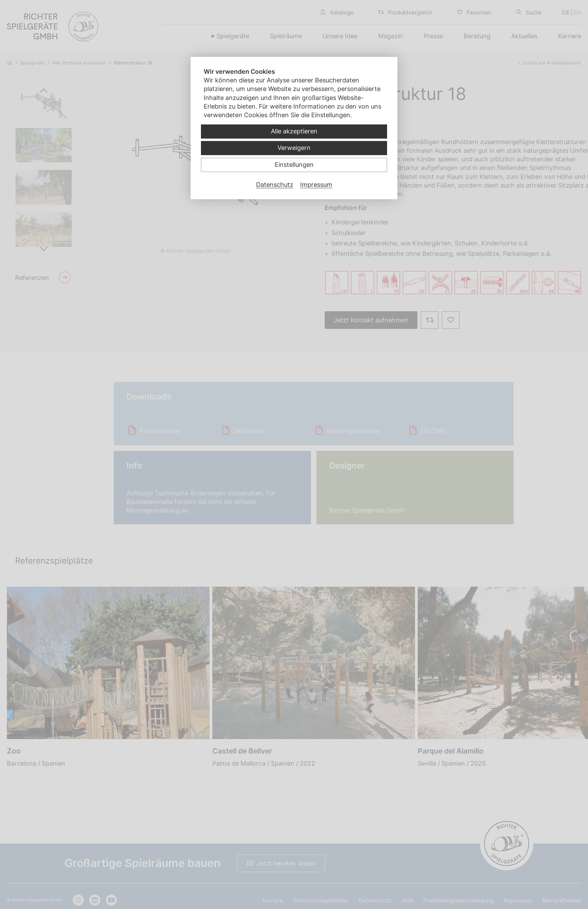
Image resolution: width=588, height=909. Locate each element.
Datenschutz (275, 185)
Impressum (316, 185)
